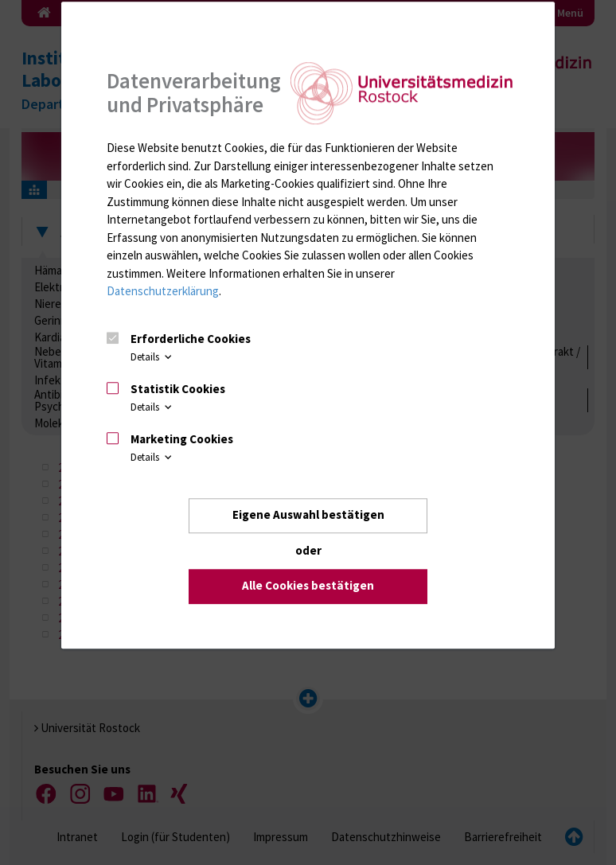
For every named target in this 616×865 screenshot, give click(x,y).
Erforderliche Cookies (191, 339)
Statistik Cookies (178, 389)
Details (152, 357)
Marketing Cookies (182, 439)
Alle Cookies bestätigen (308, 586)
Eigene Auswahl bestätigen (308, 515)
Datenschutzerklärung (163, 292)
